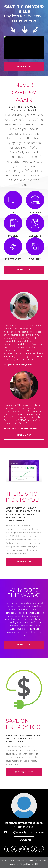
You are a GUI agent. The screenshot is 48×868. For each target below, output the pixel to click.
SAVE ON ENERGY (24, 772)
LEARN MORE (24, 66)
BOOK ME (24, 840)
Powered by (24, 864)
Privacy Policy (40, 861)
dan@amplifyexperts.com (24, 832)
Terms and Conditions (25, 861)
